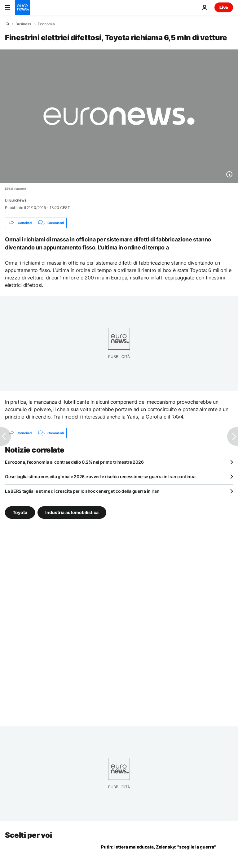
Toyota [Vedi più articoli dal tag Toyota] (20, 512)
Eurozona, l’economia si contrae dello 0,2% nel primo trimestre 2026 (74, 462)
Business (23, 24)
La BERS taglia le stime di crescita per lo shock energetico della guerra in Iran (82, 491)
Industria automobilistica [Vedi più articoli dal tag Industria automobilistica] (72, 512)
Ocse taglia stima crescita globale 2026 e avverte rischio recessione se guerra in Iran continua (100, 477)
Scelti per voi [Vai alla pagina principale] (28, 835)
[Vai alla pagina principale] (22, 7)
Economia (46, 24)
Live (224, 7)
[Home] (7, 24)
